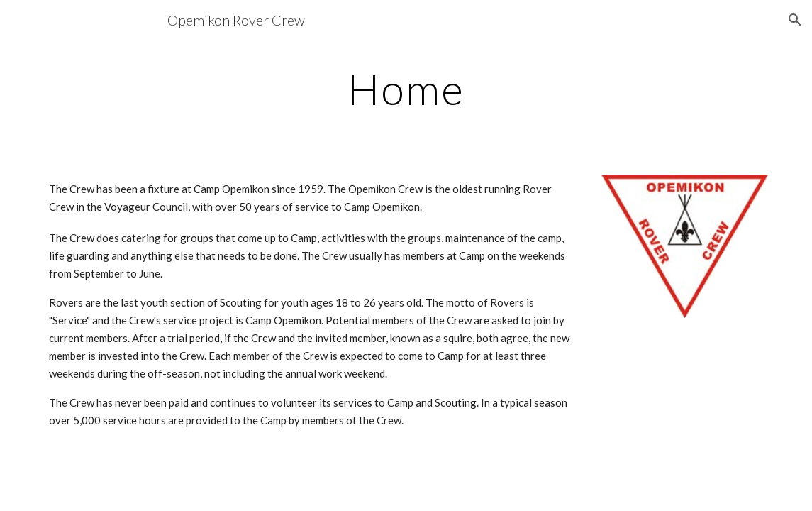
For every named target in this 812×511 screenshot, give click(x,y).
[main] (406, 89)
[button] (795, 20)
